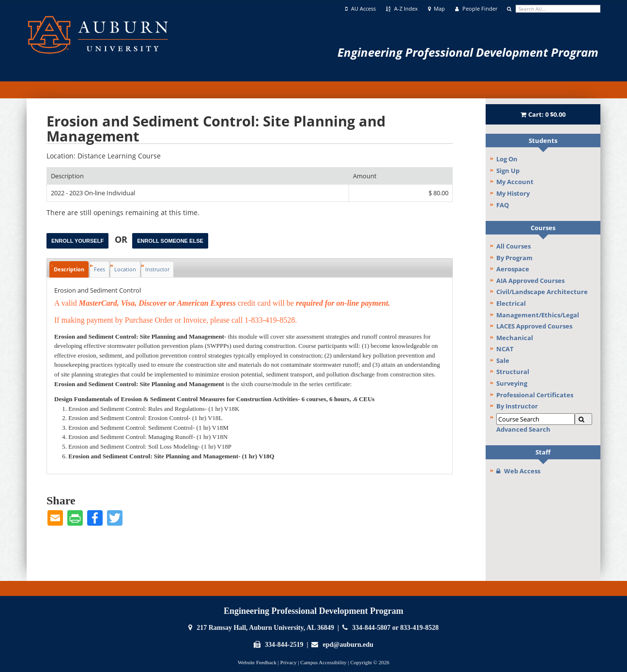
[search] (558, 9)
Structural (513, 372)
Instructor (157, 269)
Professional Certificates (535, 395)
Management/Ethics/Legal (538, 315)
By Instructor (517, 406)
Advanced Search (523, 429)
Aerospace (513, 269)
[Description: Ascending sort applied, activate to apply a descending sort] (198, 176)
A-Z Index (402, 9)
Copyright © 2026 (369, 662)
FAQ (503, 205)
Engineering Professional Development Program (468, 52)
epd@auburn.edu (348, 645)
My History (513, 193)
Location (125, 269)
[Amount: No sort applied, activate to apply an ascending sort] (401, 176)
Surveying (512, 383)
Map (437, 9)
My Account (515, 182)
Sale (503, 360)
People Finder (476, 9)
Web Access (518, 471)
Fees (99, 269)
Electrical (511, 303)
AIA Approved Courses (530, 281)
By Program (514, 258)
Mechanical (515, 338)
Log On (507, 159)
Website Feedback (257, 662)
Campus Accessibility (323, 662)
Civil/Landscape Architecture (542, 292)
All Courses (513, 246)
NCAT (505, 349)
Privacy (289, 662)
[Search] (583, 419)
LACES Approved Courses (534, 326)
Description (69, 269)
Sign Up (508, 171)
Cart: (543, 114)
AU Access (360, 9)
